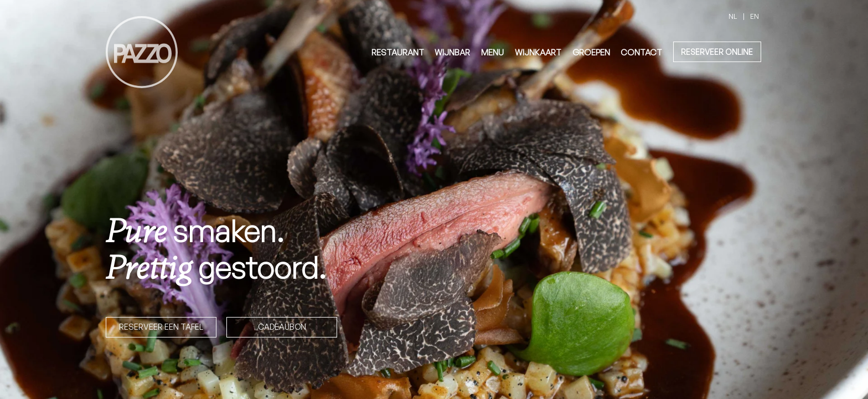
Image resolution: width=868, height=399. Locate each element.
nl (733, 16)
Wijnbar (452, 52)
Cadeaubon (282, 326)
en (755, 16)
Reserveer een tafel (161, 326)
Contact (641, 52)
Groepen (591, 52)
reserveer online (717, 52)
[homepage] (142, 52)
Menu (492, 52)
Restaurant (398, 52)
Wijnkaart (538, 52)
